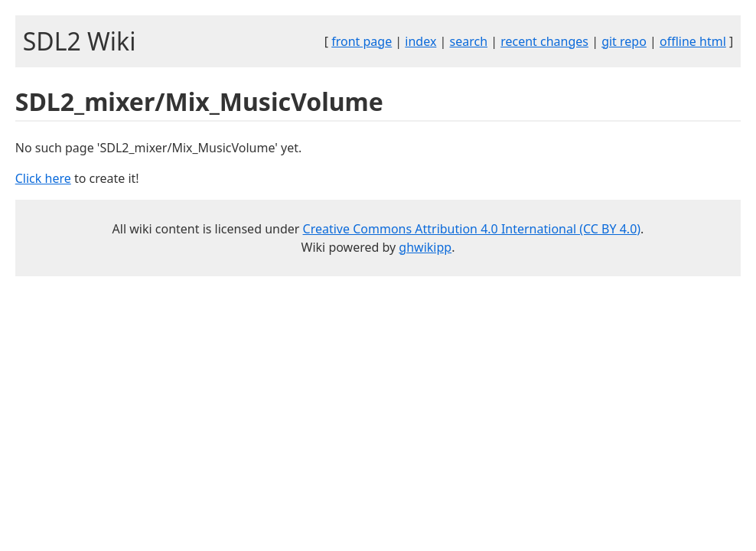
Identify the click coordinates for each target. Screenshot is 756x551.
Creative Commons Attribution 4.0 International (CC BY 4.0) (472, 229)
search (469, 41)
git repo (624, 41)
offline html (693, 41)
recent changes (544, 41)
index (420, 41)
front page (362, 41)
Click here (43, 178)
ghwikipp (425, 247)
